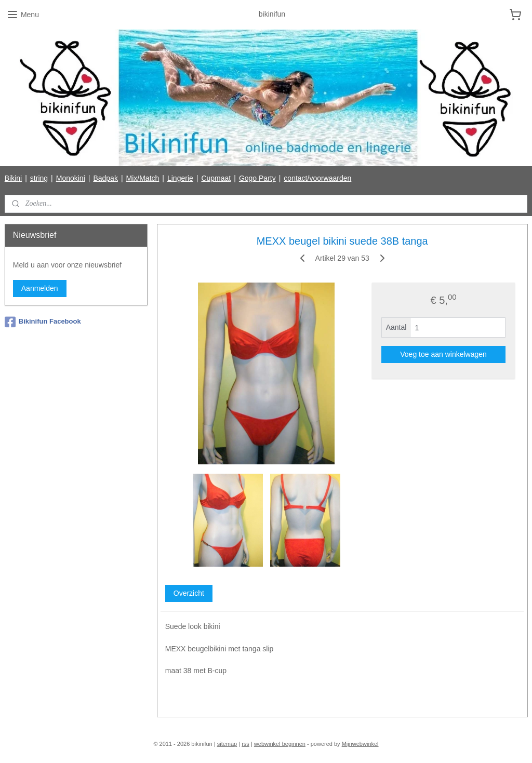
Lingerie (180, 178)
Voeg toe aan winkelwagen (443, 354)
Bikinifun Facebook (43, 322)
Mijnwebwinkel (360, 744)
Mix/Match (143, 178)
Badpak (105, 178)
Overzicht (188, 593)
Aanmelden (40, 288)
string (39, 178)
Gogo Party (257, 178)
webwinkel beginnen (280, 744)
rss (245, 744)
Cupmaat (216, 178)
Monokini (71, 178)
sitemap (227, 744)
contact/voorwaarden (317, 178)
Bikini (13, 178)
